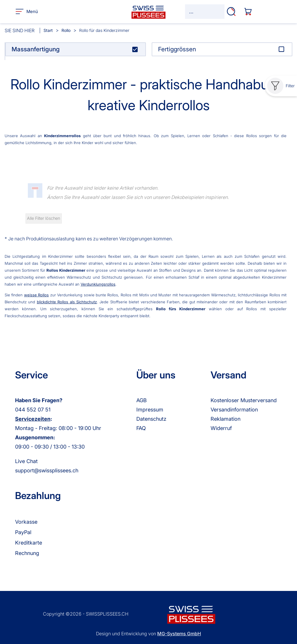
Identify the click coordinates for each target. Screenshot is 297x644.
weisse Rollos (36, 295)
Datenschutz (151, 419)
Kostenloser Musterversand (244, 400)
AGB (142, 400)
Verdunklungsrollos (98, 284)
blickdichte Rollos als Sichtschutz (67, 302)
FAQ (141, 428)
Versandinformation (234, 410)
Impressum (150, 410)
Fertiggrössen (177, 49)
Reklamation (226, 419)
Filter (281, 86)
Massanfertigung (36, 49)
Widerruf (221, 428)
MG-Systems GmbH (179, 634)
